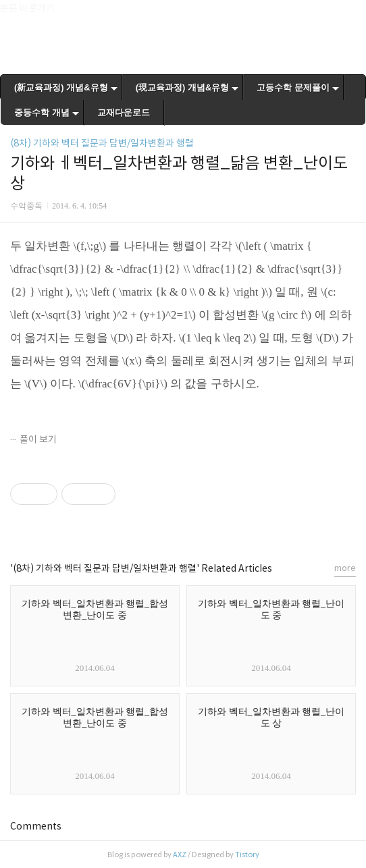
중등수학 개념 (42, 112)
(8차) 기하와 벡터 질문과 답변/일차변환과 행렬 (102, 143)
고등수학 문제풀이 (293, 87)
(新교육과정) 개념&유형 (61, 87)
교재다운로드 (124, 112)
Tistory (247, 855)
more (345, 568)
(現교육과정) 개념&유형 (183, 87)
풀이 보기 (38, 439)
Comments (36, 826)
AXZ (180, 855)
